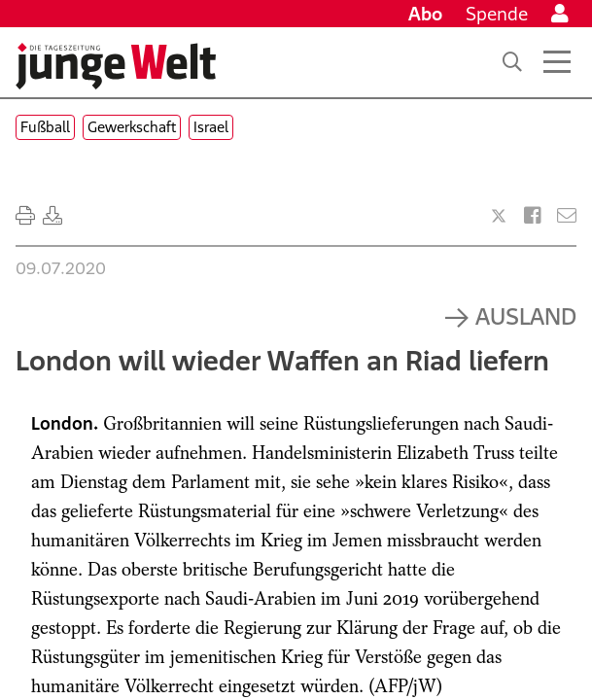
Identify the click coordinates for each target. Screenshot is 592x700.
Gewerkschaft (132, 127)
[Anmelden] (560, 14)
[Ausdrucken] (25, 216)
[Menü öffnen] (557, 62)
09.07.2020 (61, 268)
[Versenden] (567, 216)
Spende (497, 14)
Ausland (526, 316)
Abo (425, 14)
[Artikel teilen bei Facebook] (533, 216)
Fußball (45, 127)
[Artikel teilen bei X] (499, 216)
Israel (211, 127)
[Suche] (512, 62)
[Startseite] (116, 66)
